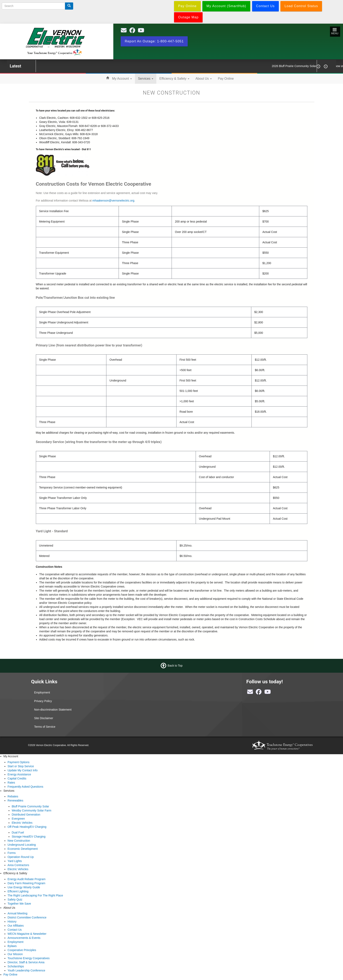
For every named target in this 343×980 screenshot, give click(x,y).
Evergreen (18, 819)
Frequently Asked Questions (25, 787)
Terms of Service (45, 727)
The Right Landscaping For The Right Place (35, 895)
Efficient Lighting (18, 891)
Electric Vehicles (22, 823)
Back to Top (175, 666)
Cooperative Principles (22, 950)
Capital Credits (17, 778)
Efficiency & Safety (174, 79)
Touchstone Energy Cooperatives (29, 958)
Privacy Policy (43, 701)
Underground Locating (22, 845)
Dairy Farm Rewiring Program (26, 883)
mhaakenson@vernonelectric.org (113, 201)
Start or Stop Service (21, 766)
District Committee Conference (27, 917)
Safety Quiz (15, 900)
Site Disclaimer (44, 718)
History (12, 922)
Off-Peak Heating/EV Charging (27, 827)
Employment (42, 692)
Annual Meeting (17, 913)
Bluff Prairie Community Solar (30, 806)
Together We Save (19, 904)
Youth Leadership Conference (26, 970)
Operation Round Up (21, 857)
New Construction (19, 841)
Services (146, 79)
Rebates (13, 796)
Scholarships (16, 966)
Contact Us (15, 930)
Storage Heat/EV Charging (29, 837)
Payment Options (18, 762)
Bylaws (12, 946)
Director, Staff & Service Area (26, 962)
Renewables (15, 800)
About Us (204, 79)
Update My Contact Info (23, 770)
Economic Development (23, 849)
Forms (12, 853)
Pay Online (226, 79)
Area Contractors (18, 865)
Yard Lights (15, 861)
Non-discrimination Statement (53, 710)
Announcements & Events (24, 938)
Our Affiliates (16, 926)
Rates (11, 783)
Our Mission (15, 954)
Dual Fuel (18, 832)
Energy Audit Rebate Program (26, 879)
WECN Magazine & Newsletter (27, 934)
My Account (122, 79)
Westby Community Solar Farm (31, 810)
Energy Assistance (19, 774)
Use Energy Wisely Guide (24, 887)
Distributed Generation (26, 815)
